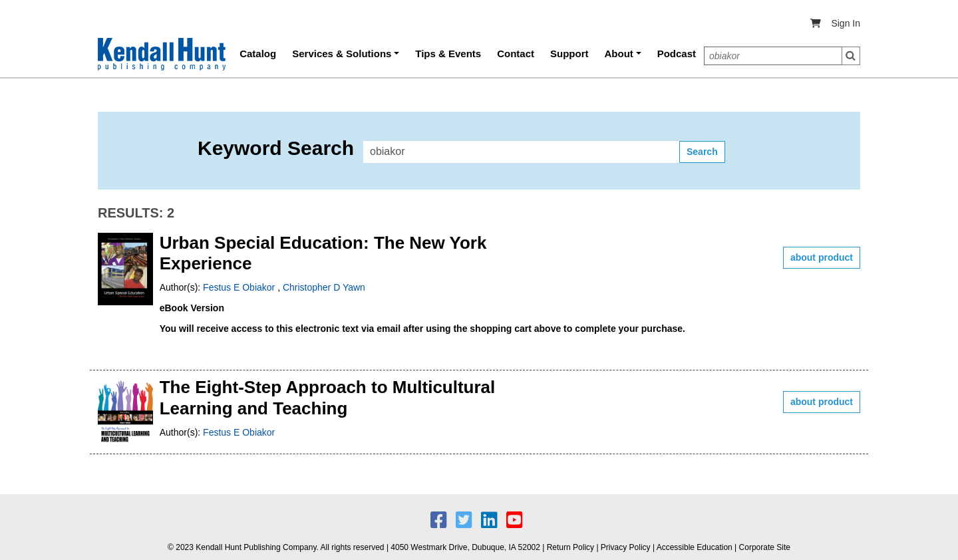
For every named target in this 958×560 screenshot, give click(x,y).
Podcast (677, 54)
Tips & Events (448, 54)
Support (569, 54)
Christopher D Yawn (324, 287)
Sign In (846, 23)
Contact (516, 54)
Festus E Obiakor (240, 287)
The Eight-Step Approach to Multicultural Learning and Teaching (328, 397)
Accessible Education (695, 547)
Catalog (258, 54)
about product (822, 257)
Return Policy (570, 547)
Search (851, 56)
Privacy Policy (626, 547)
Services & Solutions (342, 54)
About (619, 54)
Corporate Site (765, 547)
